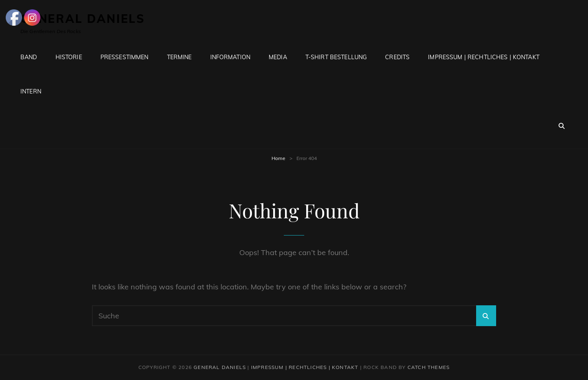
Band (29, 57)
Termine (179, 57)
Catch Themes (429, 367)
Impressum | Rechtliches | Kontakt (484, 57)
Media (278, 57)
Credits (397, 57)
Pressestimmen (125, 57)
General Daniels (220, 367)
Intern (31, 91)
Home (278, 158)
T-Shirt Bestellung (336, 57)
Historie (69, 57)
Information (231, 57)
